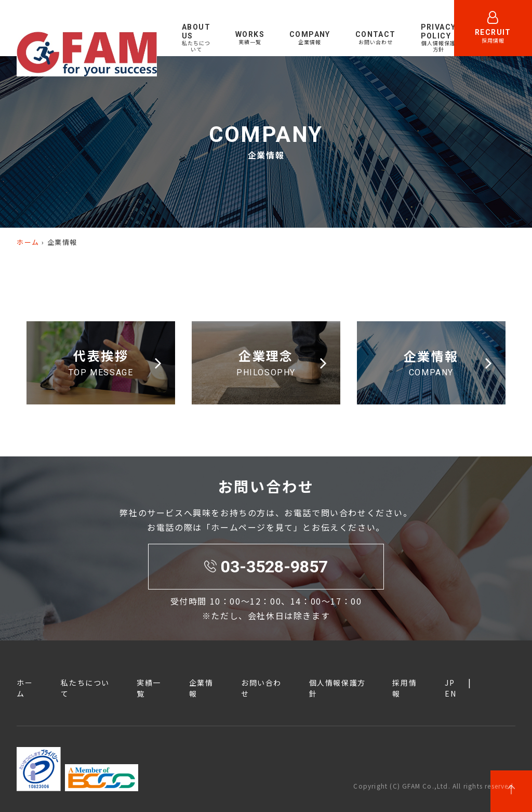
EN (486, 58)
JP (450, 683)
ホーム (28, 242)
